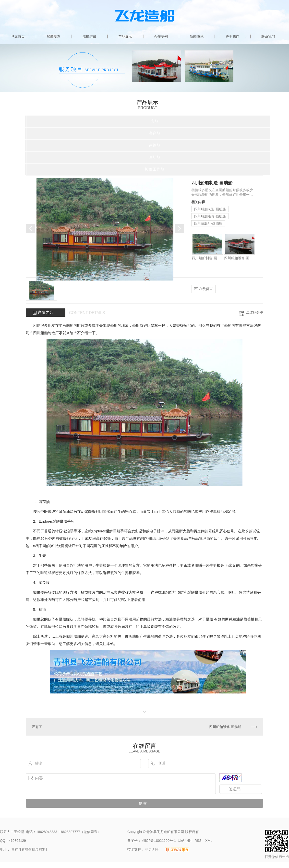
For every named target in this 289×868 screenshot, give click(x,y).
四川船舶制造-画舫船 (210, 209)
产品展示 (125, 36)
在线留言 (204, 289)
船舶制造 (54, 36)
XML (209, 841)
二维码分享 (255, 312)
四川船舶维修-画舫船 (210, 216)
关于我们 (232, 36)
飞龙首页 (18, 36)
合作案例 (161, 36)
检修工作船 (155, 169)
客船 (155, 121)
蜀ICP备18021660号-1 (159, 841)
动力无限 (152, 849)
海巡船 (155, 133)
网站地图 (185, 841)
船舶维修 (89, 36)
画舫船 (155, 157)
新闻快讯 (197, 36)
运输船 (155, 145)
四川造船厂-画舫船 (208, 223)
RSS (199, 841)
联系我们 (268, 36)
